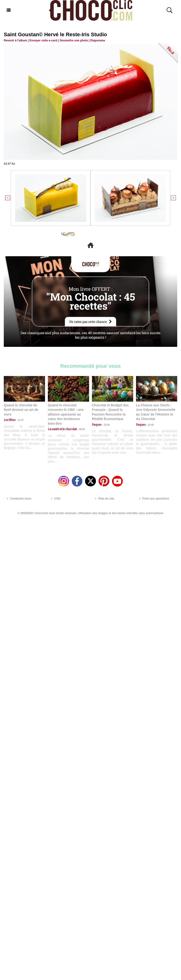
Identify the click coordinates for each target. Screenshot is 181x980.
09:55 (81, 429)
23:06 (106, 425)
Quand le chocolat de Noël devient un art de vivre (21, 410)
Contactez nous (18, 499)
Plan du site (104, 499)
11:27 (20, 420)
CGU (55, 499)
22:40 (150, 425)
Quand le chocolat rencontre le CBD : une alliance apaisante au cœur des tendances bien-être (66, 414)
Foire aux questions (153, 499)
